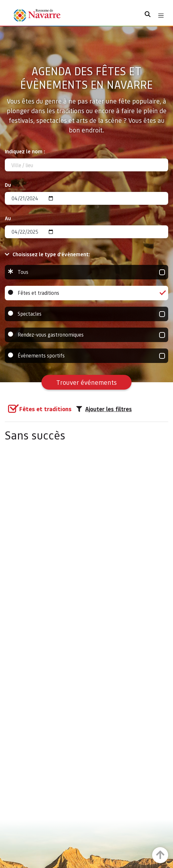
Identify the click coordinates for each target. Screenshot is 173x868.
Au (8, 218)
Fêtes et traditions (86, 293)
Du (8, 185)
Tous (86, 272)
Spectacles (86, 314)
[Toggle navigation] (161, 16)
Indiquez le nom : (25, 151)
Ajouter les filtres (104, 409)
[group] (86, 272)
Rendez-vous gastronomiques (86, 335)
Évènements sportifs (86, 356)
